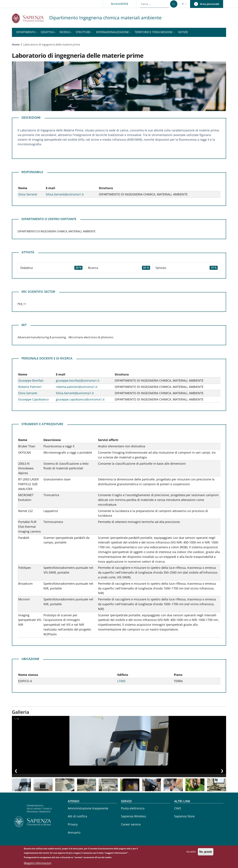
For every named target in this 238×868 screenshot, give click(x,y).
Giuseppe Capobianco (33, 399)
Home (16, 45)
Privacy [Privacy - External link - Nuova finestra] (73, 824)
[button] (185, 4)
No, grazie (206, 852)
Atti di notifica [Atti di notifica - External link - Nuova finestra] (77, 816)
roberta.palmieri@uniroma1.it (77, 387)
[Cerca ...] (174, 4)
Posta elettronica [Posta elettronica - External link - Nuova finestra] (133, 808)
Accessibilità (119, 4)
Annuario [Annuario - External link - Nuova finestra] (74, 832)
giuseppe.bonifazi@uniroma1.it (78, 380)
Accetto (191, 852)
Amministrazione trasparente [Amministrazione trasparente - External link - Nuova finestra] (88, 808)
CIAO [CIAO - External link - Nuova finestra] (178, 808)
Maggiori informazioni (38, 863)
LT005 (121, 681)
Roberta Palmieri (30, 387)
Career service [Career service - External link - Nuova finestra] (131, 824)
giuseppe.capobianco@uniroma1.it (80, 399)
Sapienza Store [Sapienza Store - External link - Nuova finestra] (184, 816)
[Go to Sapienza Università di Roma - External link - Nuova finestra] (31, 18)
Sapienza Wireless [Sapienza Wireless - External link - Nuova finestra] (134, 816)
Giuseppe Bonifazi (31, 380)
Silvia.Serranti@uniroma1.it (65, 194)
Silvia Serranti (28, 194)
